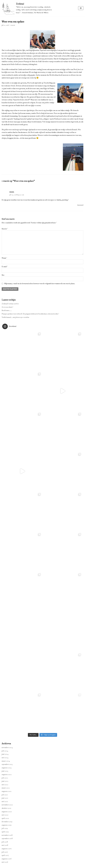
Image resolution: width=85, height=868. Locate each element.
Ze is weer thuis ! (7, 307)
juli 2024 (5, 751)
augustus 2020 (7, 812)
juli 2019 (5, 828)
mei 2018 (5, 845)
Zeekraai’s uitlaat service (10, 304)
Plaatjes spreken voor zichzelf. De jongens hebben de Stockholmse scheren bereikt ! (30, 314)
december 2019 (7, 822)
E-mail (5, 267)
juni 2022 (5, 781)
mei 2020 (5, 815)
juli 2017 (5, 852)
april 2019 (5, 832)
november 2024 (7, 747)
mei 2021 (5, 801)
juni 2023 (5, 771)
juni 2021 (5, 798)
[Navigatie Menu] (81, 8)
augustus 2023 (7, 768)
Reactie (5, 229)
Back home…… (7, 310)
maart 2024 (6, 761)
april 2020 (5, 818)
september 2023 (7, 764)
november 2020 (7, 805)
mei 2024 (5, 758)
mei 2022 (5, 785)
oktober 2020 (6, 808)
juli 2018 (5, 842)
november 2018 (7, 835)
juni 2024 (5, 754)
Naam (4, 258)
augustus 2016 (7, 859)
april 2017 (5, 855)
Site (3, 275)
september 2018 (7, 838)
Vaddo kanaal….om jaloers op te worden (15, 317)
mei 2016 (5, 862)
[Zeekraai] (28, 8)
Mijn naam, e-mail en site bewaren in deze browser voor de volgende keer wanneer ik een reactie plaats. (40, 284)
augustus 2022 (7, 774)
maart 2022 (6, 788)
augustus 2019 (7, 825)
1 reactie (13, 25)
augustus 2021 (7, 791)
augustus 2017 (7, 849)
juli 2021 (5, 795)
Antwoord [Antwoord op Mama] (80, 205)
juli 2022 (5, 778)
